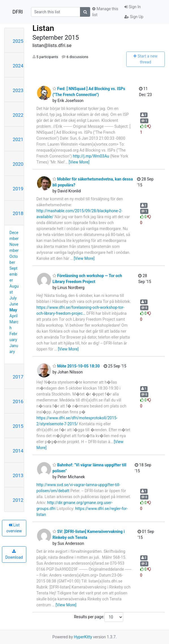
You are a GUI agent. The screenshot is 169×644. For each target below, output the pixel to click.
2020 (18, 164)
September (14, 274)
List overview (14, 528)
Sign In (133, 7)
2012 (18, 500)
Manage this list (105, 12)
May (13, 310)
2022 (18, 115)
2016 (18, 401)
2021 (18, 139)
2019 (18, 189)
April (14, 316)
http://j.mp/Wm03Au (91, 156)
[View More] (79, 162)
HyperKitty (83, 637)
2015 (18, 426)
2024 (18, 66)
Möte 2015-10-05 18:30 (76, 366)
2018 (18, 213)
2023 (18, 90)
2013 (18, 475)
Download (14, 554)
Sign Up (134, 17)
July (13, 298)
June (14, 304)
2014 (18, 451)
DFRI (18, 12)
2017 (18, 377)
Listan (43, 28)
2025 (18, 41)
